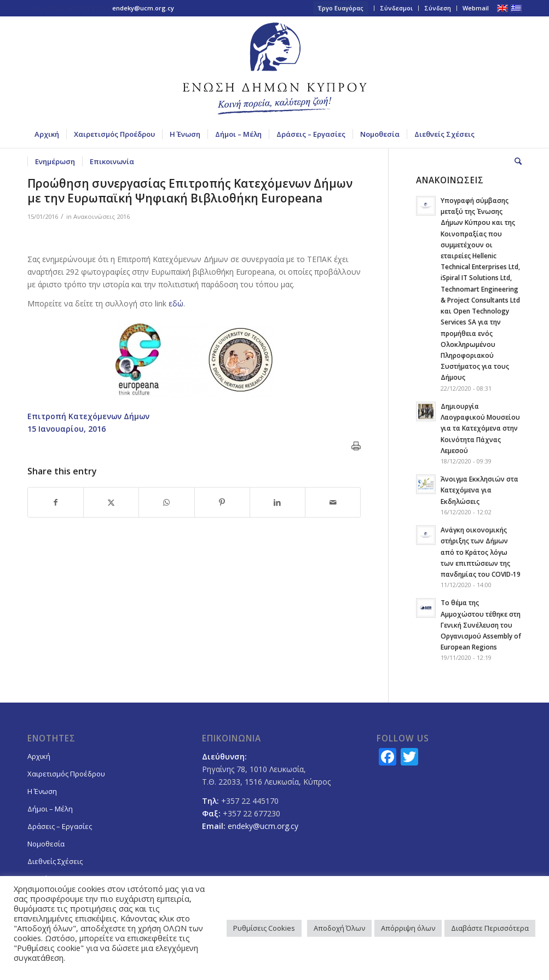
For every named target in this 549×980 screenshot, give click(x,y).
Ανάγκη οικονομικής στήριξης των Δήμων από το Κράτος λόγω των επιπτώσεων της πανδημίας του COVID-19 (481, 552)
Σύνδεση (438, 8)
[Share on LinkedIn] (278, 502)
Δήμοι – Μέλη (50, 809)
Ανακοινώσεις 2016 (102, 216)
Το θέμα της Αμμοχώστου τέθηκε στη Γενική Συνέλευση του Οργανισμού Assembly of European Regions (481, 625)
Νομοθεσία (46, 844)
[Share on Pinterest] (222, 502)
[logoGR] (275, 68)
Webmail (476, 8)
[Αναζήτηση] (515, 161)
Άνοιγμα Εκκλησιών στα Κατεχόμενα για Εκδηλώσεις (479, 490)
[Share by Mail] (333, 502)
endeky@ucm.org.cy (143, 8)
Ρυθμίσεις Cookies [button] (264, 928)
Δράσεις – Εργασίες (60, 826)
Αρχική (39, 756)
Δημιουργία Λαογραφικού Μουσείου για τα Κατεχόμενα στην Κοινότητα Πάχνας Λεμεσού (480, 428)
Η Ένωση (42, 791)
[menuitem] (341, 8)
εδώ (176, 303)
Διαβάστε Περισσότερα (490, 928)
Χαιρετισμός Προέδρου (66, 774)
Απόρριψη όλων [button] (408, 928)
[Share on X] (111, 502)
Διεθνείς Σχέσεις (55, 861)
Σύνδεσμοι (396, 8)
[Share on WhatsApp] (166, 502)
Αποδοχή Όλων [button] (339, 928)
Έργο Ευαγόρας (341, 8)
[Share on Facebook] (56, 502)
